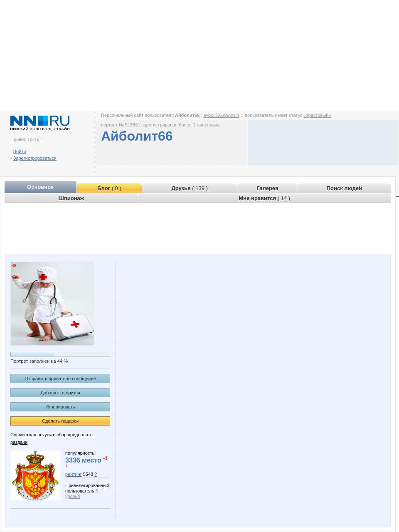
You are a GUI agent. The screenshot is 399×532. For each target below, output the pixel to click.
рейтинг (74, 474)
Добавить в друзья (60, 393)
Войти (20, 151)
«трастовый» (318, 115)
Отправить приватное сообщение (60, 379)
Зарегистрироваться (35, 158)
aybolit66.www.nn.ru (224, 115)
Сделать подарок (60, 421)
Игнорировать (60, 407)
